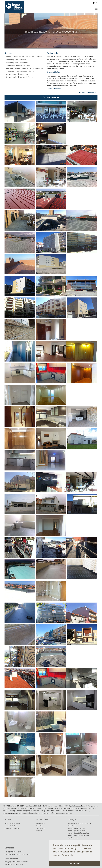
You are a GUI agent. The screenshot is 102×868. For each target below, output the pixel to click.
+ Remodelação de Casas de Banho (19, 77)
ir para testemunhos (88, 93)
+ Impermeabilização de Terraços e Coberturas (23, 57)
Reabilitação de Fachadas (77, 828)
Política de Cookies (11, 826)
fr (97, 3)
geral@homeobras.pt (11, 858)
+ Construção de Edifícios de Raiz (18, 66)
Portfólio (39, 826)
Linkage (20, 864)
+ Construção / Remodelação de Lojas (20, 71)
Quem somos (41, 823)
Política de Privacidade (12, 823)
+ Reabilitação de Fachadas (15, 60)
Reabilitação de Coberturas (77, 831)
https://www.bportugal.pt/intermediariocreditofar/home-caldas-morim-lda (46, 813)
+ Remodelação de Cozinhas (16, 74)
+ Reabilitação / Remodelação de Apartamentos (24, 68)
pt (94, 3)
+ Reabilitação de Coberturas (16, 63)
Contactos (40, 831)
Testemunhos (41, 828)
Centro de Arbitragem (12, 828)
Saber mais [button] (67, 855)
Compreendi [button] (74, 863)
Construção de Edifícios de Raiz (79, 833)
